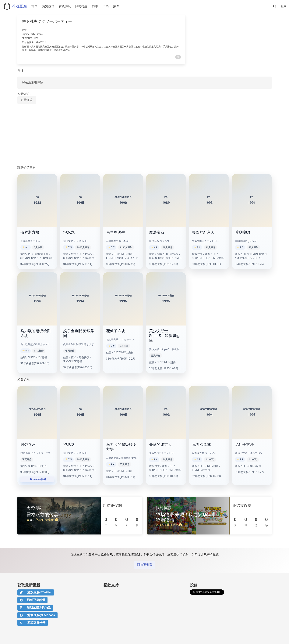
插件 (116, 6)
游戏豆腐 (15, 6)
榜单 (95, 6)
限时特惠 (81, 6)
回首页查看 (145, 565)
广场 (106, 6)
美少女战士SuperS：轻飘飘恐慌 (165, 336)
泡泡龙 (69, 232)
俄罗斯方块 (30, 232)
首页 (34, 6)
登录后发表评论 (33, 83)
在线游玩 (65, 6)
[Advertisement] (131, 135)
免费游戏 (48, 6)
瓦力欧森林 (201, 444)
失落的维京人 (203, 232)
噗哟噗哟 (242, 232)
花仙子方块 (116, 331)
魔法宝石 (157, 232)
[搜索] (275, 6)
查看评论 (27, 100)
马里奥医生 (116, 232)
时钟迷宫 (28, 444)
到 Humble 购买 (37, 479)
